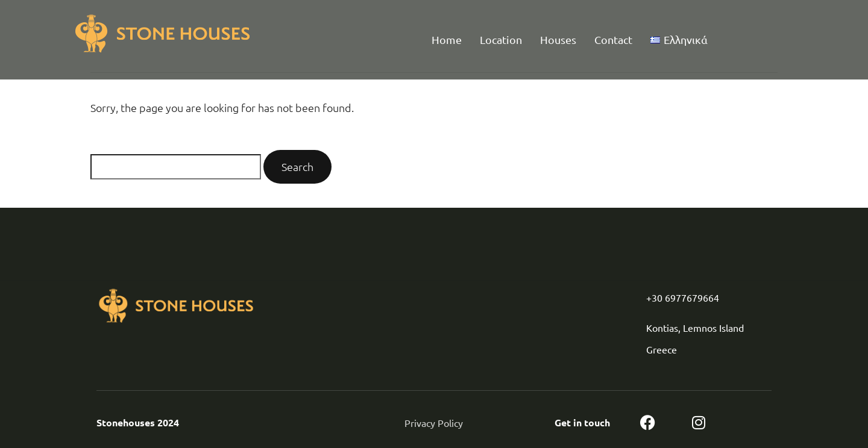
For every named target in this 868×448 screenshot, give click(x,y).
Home (447, 39)
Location (501, 39)
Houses (558, 39)
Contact (613, 39)
